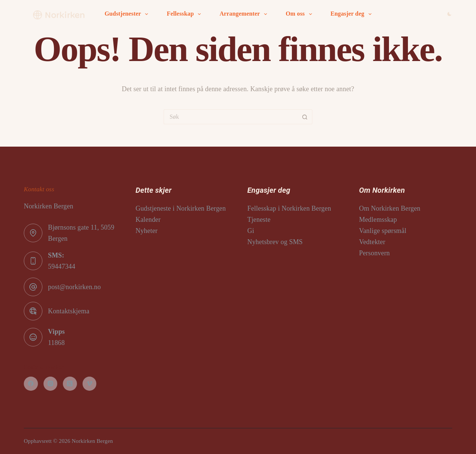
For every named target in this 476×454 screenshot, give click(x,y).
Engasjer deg (353, 14)
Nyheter (147, 231)
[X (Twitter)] (70, 384)
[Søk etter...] (231, 117)
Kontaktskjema (69, 311)
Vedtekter (372, 242)
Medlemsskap (378, 220)
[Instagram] (51, 384)
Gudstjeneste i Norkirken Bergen (181, 208)
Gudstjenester (128, 14)
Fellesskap (185, 14)
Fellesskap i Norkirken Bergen (289, 208)
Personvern (375, 253)
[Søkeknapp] (305, 117)
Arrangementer (245, 14)
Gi (251, 231)
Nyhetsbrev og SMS (275, 242)
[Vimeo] (90, 384)
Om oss (300, 14)
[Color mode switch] (449, 14)
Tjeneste (259, 220)
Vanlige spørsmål (383, 231)
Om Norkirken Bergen (390, 208)
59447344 (62, 266)
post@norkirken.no (74, 287)
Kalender (148, 220)
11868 (56, 343)
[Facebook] (31, 384)
